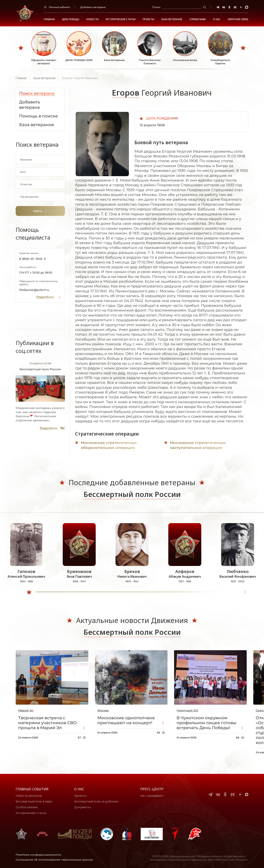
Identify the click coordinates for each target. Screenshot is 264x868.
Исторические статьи (121, 19)
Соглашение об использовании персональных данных (54, 860)
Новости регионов (29, 796)
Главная (49, 19)
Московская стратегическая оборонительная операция (109, 445)
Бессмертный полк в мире (34, 801)
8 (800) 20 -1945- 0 (32, 259)
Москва (103, 710)
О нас (79, 789)
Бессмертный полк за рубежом (96, 801)
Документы (82, 807)
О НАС (217, 19)
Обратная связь (238, 19)
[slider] (29, 592)
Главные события (32, 789)
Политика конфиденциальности (38, 855)
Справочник (198, 19)
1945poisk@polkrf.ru (34, 290)
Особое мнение (27, 807)
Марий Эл (26, 710)
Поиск (156, 7)
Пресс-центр (152, 789)
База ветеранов (172, 19)
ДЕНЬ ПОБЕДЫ (71, 19)
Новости (93, 19)
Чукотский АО (187, 710)
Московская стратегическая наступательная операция (198, 445)
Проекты (148, 19)
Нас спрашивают (152, 796)
